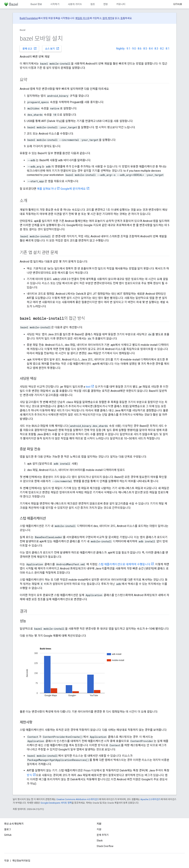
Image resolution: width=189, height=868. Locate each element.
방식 (29, 775)
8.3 (156, 49)
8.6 (140, 49)
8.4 (151, 49)
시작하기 (55, 4)
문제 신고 (30, 48)
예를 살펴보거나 (46, 189)
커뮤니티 (121, 4)
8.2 (162, 49)
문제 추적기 (103, 835)
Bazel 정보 (36, 4)
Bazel (23, 30)
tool (88, 387)
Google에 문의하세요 (73, 189)
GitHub (178, 4)
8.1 (168, 49)
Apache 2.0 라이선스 (151, 799)
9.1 (128, 49)
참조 (93, 4)
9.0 (134, 49)
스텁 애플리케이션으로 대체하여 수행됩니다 (124, 564)
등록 (123, 18)
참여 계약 (107, 18)
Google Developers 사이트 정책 (56, 803)
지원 (99, 829)
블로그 (8, 829)
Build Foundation (29, 18)
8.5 (145, 49)
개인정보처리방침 (21, 861)
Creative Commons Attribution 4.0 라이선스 (78, 799)
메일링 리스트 (82, 18)
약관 (6, 861)
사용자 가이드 (75, 4)
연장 (106, 4)
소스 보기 (52, 48)
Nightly (120, 49)
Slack (100, 841)
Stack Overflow (105, 846)
